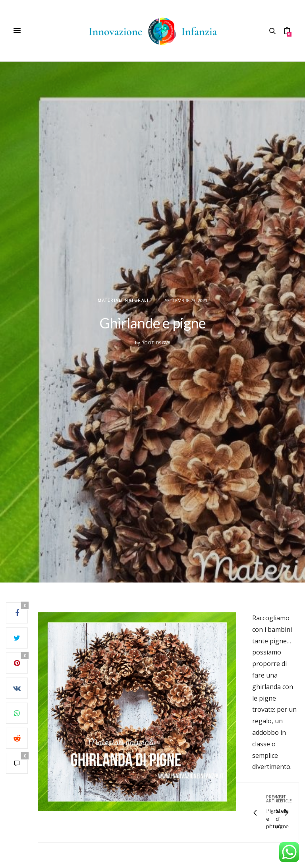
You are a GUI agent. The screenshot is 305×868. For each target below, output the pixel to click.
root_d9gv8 (156, 343)
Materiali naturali (123, 300)
